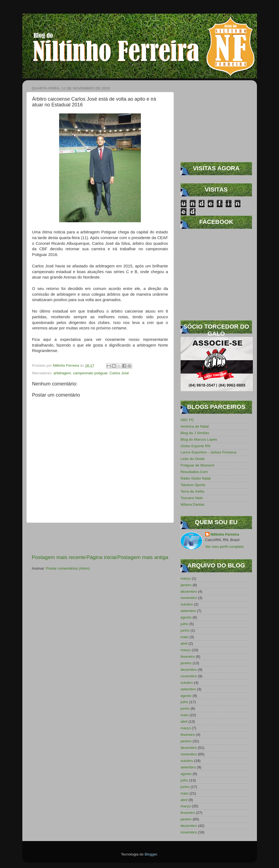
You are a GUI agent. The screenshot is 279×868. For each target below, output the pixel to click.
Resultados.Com (194, 472)
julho (185, 624)
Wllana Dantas (193, 504)
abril (184, 643)
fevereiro (188, 657)
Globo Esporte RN (196, 446)
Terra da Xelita (192, 491)
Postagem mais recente (59, 557)
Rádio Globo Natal (196, 478)
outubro (187, 604)
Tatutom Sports (193, 485)
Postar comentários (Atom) (68, 568)
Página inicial (101, 557)
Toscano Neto (192, 498)
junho (185, 630)
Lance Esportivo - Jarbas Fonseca (209, 452)
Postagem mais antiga (143, 557)
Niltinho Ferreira (225, 534)
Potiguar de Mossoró (198, 465)
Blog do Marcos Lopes (199, 439)
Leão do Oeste (193, 459)
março (186, 578)
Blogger (151, 854)
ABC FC (187, 420)
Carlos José (119, 373)
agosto (186, 617)
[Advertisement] (100, 538)
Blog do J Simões (195, 433)
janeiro (186, 585)
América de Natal (195, 426)
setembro (188, 611)
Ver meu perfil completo (225, 547)
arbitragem (62, 373)
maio (185, 637)
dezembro (189, 591)
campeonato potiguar (90, 373)
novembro (189, 598)
